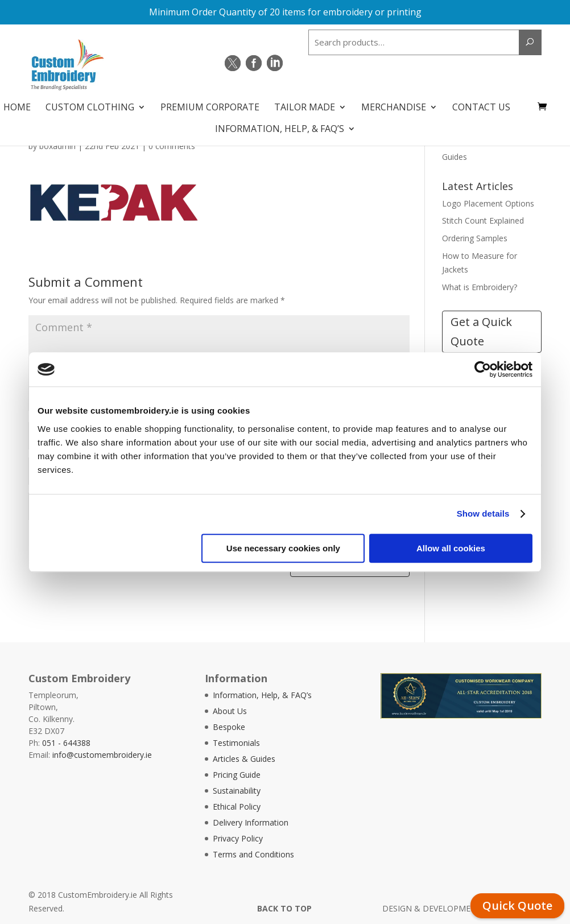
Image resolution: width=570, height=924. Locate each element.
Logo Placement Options (488, 203)
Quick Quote (517, 906)
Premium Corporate (210, 104)
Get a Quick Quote (481, 331)
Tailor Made (305, 104)
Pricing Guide (237, 775)
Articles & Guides (244, 759)
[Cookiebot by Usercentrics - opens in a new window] (483, 369)
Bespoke (229, 727)
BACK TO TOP (284, 908)
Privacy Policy (238, 838)
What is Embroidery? (480, 287)
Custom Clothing (90, 104)
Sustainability (237, 791)
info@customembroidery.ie (102, 755)
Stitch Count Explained (483, 220)
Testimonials (236, 743)
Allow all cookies (451, 548)
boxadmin (57, 146)
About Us (230, 711)
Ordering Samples (475, 238)
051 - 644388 (66, 743)
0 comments (172, 146)
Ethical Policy (237, 807)
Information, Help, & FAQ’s (280, 125)
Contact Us (481, 104)
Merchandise (394, 104)
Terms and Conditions (253, 854)
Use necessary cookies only (283, 548)
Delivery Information (251, 822)
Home (17, 104)
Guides (455, 157)
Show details (483, 513)
